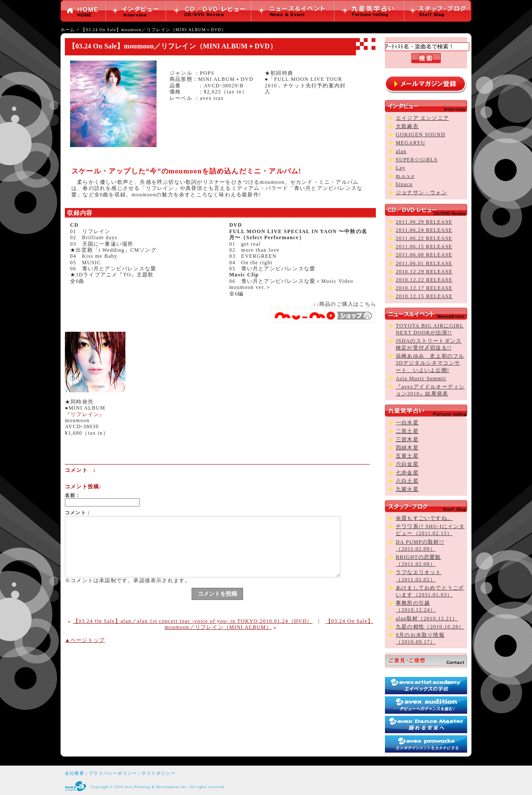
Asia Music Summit (421, 378)
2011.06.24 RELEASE (424, 230)
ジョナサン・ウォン (421, 192)
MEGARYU (410, 143)
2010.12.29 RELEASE (424, 272)
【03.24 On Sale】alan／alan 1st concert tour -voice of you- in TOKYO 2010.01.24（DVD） (193, 621)
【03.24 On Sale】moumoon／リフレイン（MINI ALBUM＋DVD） (153, 30)
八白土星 (407, 481)
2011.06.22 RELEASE (424, 238)
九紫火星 (407, 489)
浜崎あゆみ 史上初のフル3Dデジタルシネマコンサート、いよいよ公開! (430, 363)
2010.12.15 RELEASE (424, 296)
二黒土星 (407, 431)
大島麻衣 (407, 126)
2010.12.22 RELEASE (424, 280)
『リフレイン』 (85, 414)
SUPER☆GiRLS (417, 160)
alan (401, 151)
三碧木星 (407, 439)
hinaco (404, 184)
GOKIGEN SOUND (421, 135)
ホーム (68, 30)
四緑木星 (407, 448)
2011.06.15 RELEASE (424, 247)
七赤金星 (407, 473)
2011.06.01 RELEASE (424, 263)
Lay (401, 168)
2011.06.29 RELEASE (424, 222)
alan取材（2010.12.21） (427, 619)
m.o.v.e (405, 176)
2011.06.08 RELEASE (424, 255)
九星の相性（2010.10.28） (430, 627)
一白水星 (407, 423)
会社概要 (75, 773)
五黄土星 (407, 456)
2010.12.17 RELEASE (424, 288)
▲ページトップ (85, 640)
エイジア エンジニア (422, 118)
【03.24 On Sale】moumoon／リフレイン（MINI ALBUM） (269, 624)
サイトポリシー (158, 773)
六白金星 (407, 464)
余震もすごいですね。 (424, 518)
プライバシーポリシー (113, 773)
